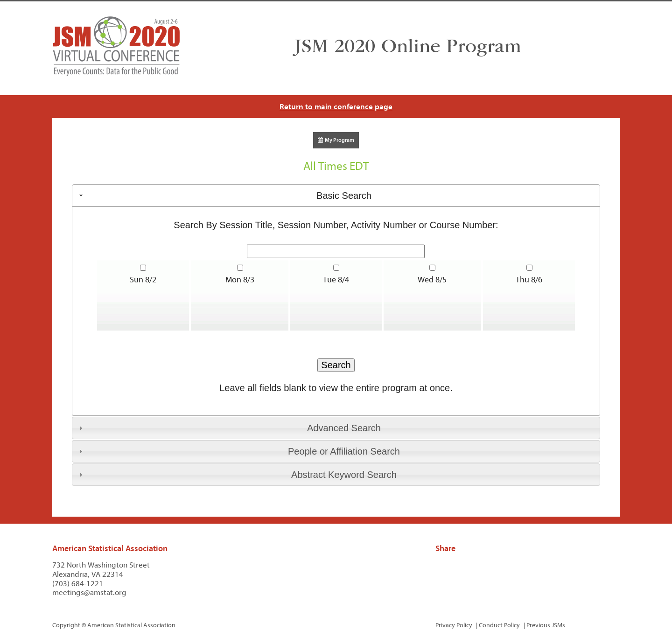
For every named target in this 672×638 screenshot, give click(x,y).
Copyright (66, 625)
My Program (336, 140)
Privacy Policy (454, 625)
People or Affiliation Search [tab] (238, 451)
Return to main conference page (336, 107)
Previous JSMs (546, 625)
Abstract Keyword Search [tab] (237, 475)
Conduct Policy (499, 625)
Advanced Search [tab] (229, 428)
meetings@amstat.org (89, 592)
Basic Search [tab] (224, 196)
